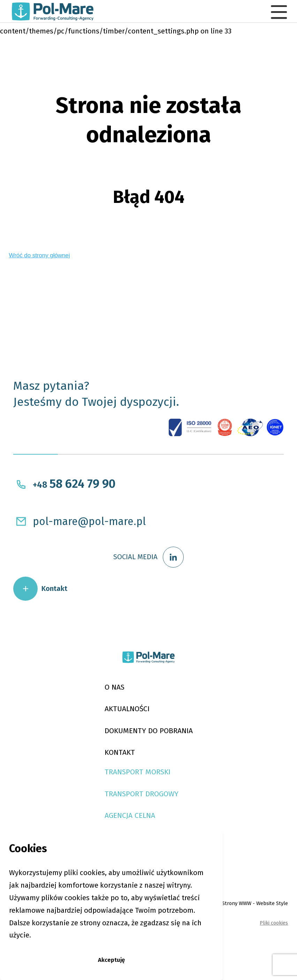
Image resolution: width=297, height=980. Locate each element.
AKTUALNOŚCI (122, 730)
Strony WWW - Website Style (247, 946)
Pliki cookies (270, 965)
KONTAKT (113, 779)
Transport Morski (135, 801)
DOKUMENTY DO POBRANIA (149, 754)
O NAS (106, 705)
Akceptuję (112, 957)
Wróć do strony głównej (46, 258)
